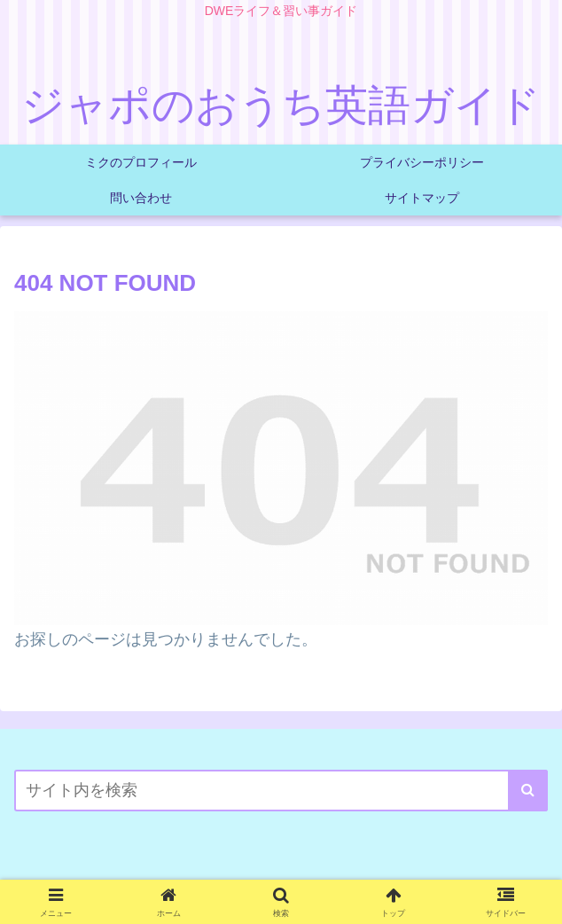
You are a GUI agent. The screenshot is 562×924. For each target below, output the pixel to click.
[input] (281, 791)
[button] (528, 791)
